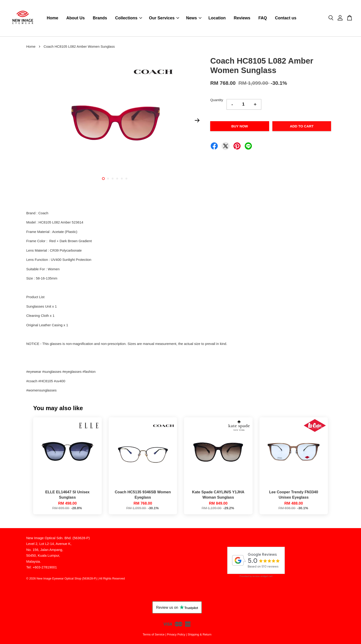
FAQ (263, 18)
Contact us (286, 18)
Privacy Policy (176, 635)
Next (197, 121)
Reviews (242, 18)
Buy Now (240, 126)
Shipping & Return (199, 635)
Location (217, 18)
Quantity (217, 100)
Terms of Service (154, 635)
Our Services (164, 18)
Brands (100, 18)
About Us (76, 18)
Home (52, 18)
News (194, 18)
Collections (129, 18)
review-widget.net (262, 576)
